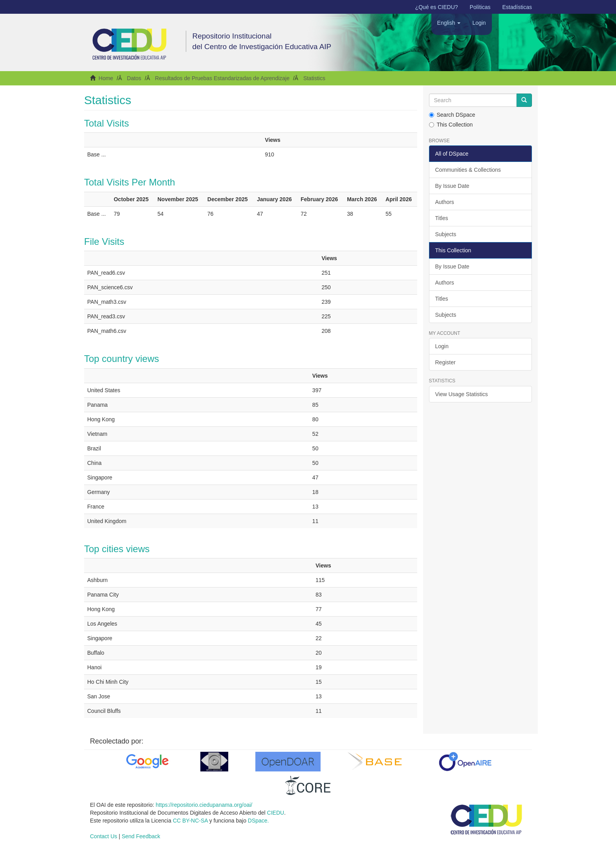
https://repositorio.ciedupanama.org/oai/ (204, 805)
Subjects (446, 234)
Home (106, 78)
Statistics (314, 78)
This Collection (451, 125)
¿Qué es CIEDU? (437, 7)
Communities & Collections (468, 170)
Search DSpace (452, 115)
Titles (442, 218)
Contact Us (104, 836)
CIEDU (276, 813)
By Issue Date (452, 186)
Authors (445, 202)
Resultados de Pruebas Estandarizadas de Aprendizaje (222, 78)
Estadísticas (517, 7)
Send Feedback (141, 836)
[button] (449, 23)
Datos (134, 78)
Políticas (480, 7)
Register (445, 362)
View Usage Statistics (462, 394)
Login (442, 346)
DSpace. (258, 821)
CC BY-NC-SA (190, 821)
